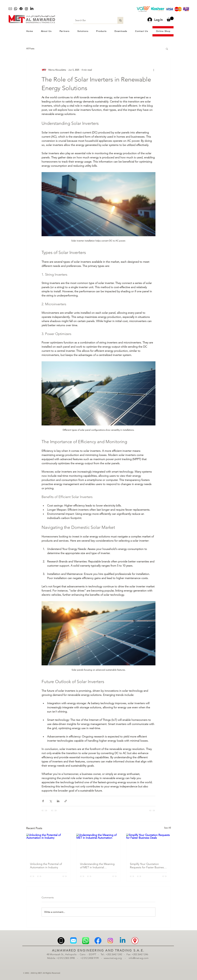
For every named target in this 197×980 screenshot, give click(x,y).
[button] (170, 19)
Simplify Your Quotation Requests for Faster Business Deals (148, 866)
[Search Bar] (93, 20)
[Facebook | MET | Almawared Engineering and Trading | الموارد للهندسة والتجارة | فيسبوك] (98, 941)
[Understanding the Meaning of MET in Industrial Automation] (99, 846)
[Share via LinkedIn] (58, 801)
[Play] (78, 9)
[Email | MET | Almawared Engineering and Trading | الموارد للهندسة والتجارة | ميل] (73, 941)
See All (167, 828)
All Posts (30, 49)
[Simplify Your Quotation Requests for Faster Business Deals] (148, 846)
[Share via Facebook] (43, 801)
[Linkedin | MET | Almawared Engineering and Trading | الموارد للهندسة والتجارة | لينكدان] (123, 941)
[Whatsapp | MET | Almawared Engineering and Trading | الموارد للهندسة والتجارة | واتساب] (86, 941)
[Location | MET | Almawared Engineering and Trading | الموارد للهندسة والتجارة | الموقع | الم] (135, 941)
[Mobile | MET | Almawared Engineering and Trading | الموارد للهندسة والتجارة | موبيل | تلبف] (61, 941)
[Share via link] (66, 801)
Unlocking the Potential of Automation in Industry (46, 866)
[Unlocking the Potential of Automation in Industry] (49, 846)
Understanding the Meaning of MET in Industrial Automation (97, 866)
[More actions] (154, 70)
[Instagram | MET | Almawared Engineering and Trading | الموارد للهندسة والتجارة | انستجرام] (110, 941)
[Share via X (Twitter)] (51, 801)
